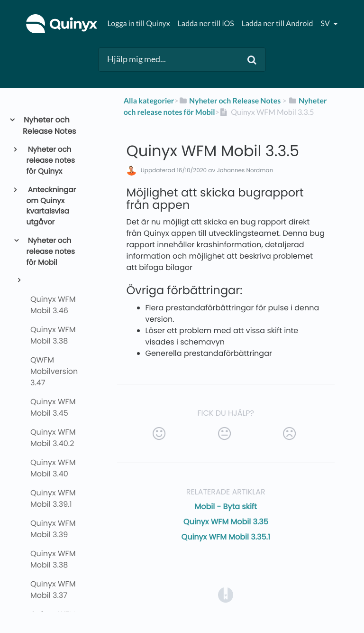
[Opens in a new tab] (226, 594)
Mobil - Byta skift (226, 507)
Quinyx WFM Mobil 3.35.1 (226, 537)
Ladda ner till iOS (206, 23)
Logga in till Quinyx (138, 23)
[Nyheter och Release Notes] (230, 101)
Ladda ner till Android (278, 23)
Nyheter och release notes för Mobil (51, 252)
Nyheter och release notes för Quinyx (51, 161)
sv (326, 23)
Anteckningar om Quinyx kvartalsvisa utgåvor (51, 206)
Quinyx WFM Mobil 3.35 (226, 522)
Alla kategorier (149, 101)
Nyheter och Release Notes (49, 126)
